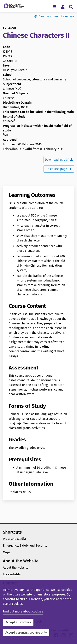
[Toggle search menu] (71, 6)
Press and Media (14, 539)
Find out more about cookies (23, 611)
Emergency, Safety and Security (25, 545)
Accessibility (12, 574)
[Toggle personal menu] (63, 6)
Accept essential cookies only (26, 632)
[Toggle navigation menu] (54, 6)
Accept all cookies (18, 622)
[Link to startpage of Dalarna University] (14, 5)
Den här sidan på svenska (56, 16)
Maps (7, 552)
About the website (16, 568)
